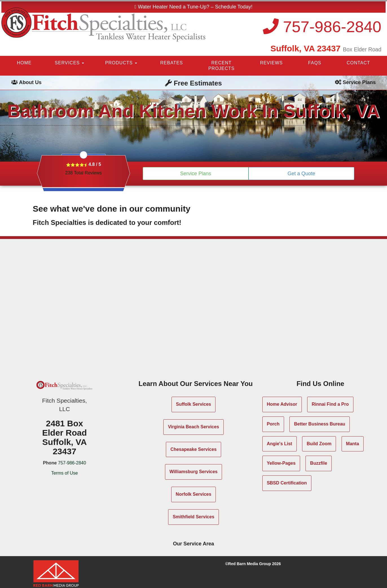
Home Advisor (282, 404)
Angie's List (280, 444)
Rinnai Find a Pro (330, 404)
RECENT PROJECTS (221, 66)
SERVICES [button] (69, 63)
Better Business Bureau (319, 424)
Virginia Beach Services (193, 427)
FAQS (315, 63)
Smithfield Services (194, 517)
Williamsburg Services (194, 472)
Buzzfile (318, 463)
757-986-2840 (322, 27)
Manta (353, 444)
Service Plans (195, 174)
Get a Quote (301, 174)
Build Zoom (319, 444)
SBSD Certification (287, 483)
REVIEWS (271, 63)
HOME (24, 63)
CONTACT (358, 63)
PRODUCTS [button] (121, 63)
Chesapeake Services (194, 449)
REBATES (172, 63)
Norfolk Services (194, 494)
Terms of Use (65, 473)
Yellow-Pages (281, 463)
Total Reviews (83, 173)
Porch (273, 424)
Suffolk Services (194, 404)
